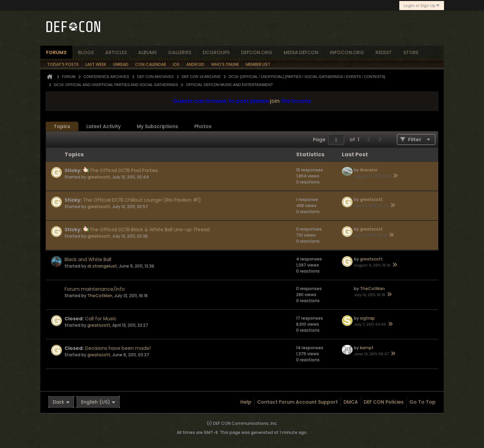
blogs (86, 52)
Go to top (422, 402)
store (411, 52)
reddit (384, 52)
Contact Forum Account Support (297, 402)
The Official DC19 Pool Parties (124, 170)
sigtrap (367, 318)
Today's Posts (63, 64)
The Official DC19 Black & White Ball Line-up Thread (150, 230)
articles (116, 52)
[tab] (62, 127)
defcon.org (257, 52)
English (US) (98, 402)
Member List (258, 64)
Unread (121, 64)
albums (147, 52)
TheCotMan (100, 296)
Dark (61, 402)
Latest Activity (104, 126)
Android (195, 64)
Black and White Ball (88, 259)
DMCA (351, 402)
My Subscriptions (157, 126)
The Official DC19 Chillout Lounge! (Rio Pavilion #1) (142, 200)
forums (56, 52)
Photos (203, 126)
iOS (176, 64)
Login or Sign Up (422, 6)
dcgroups (216, 52)
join (275, 101)
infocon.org (347, 52)
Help (246, 402)
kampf (367, 348)
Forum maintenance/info (95, 289)
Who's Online (225, 64)
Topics (62, 126)
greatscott (99, 177)
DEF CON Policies (384, 402)
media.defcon (301, 52)
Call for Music (101, 319)
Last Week (96, 64)
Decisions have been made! (118, 348)
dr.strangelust (102, 266)
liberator (369, 170)
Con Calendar (151, 64)
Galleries (180, 52)
